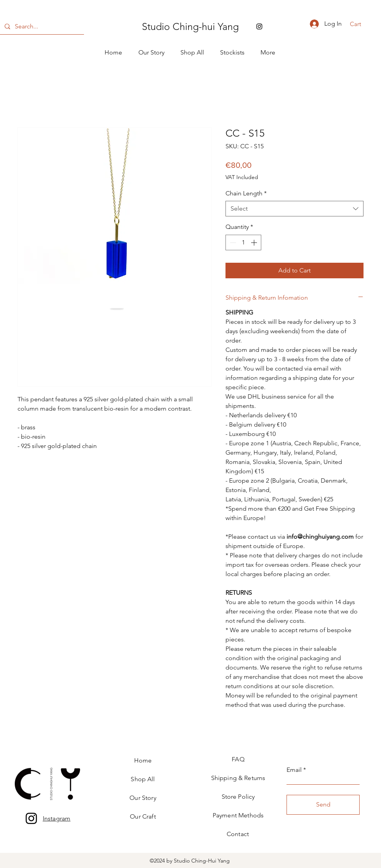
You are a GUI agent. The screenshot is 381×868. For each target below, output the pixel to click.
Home (143, 760)
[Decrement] (232, 242)
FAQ (238, 759)
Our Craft (143, 816)
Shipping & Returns (238, 778)
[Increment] (255, 242)
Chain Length (246, 193)
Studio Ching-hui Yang (190, 26)
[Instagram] (31, 818)
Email (294, 770)
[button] (361, 24)
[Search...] (41, 26)
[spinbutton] (243, 242)
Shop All (143, 779)
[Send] (323, 805)
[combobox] (294, 209)
